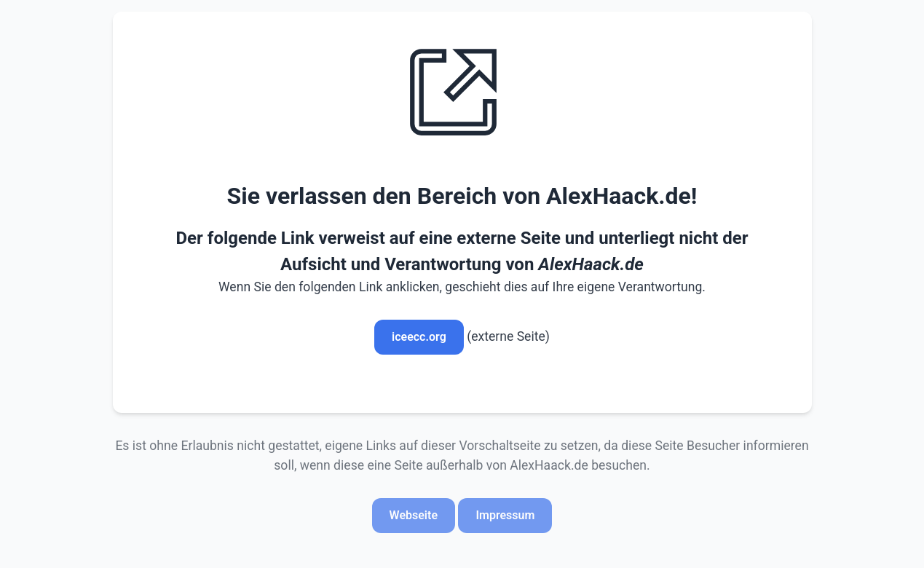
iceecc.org (419, 337)
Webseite (414, 515)
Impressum (505, 515)
